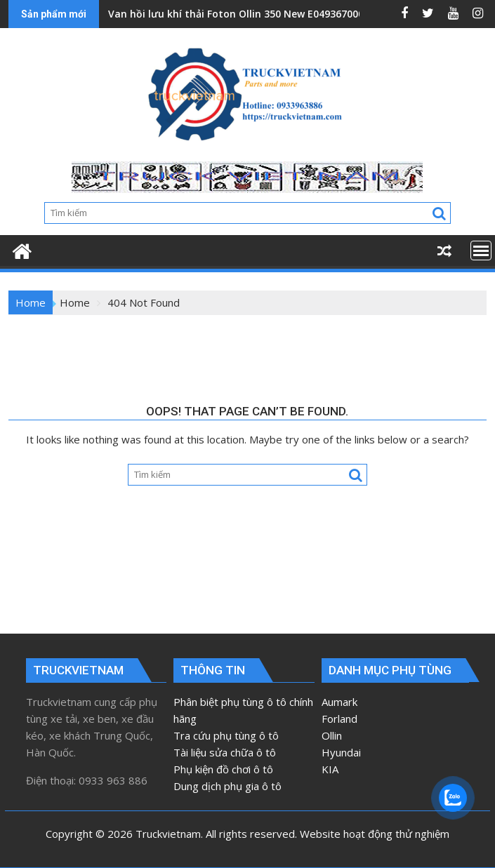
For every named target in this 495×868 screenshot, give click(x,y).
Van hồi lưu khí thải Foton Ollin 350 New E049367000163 (244, 14)
